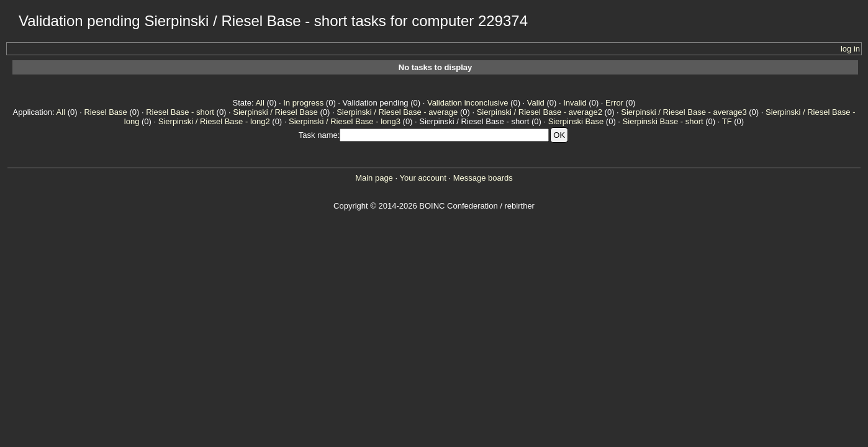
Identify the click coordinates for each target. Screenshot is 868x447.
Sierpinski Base (576, 121)
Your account (423, 178)
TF (727, 121)
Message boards (483, 178)
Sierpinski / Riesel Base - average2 (540, 112)
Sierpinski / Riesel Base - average (397, 112)
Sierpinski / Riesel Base (275, 112)
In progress (303, 103)
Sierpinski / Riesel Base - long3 (345, 121)
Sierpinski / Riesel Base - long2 (214, 121)
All (260, 103)
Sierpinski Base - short (663, 121)
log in (850, 49)
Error (614, 103)
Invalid (575, 103)
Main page (374, 178)
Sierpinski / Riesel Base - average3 (684, 112)
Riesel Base (105, 112)
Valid (536, 103)
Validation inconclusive (468, 103)
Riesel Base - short (180, 112)
